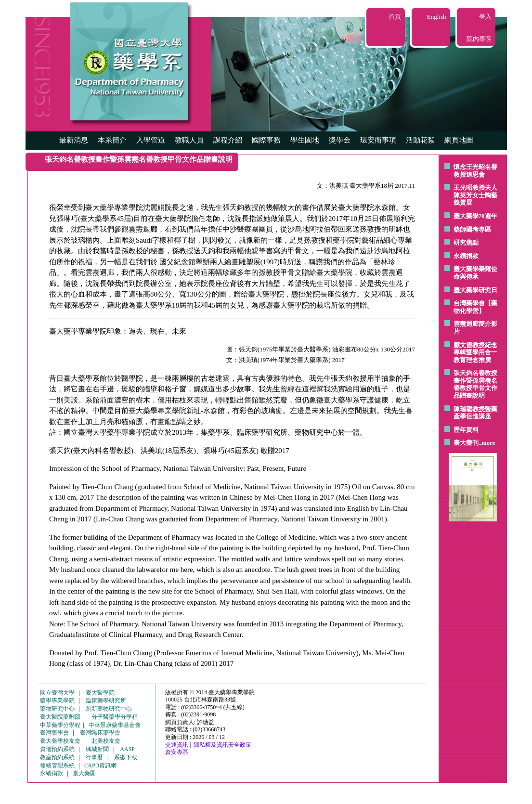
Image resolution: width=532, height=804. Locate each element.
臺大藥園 (84, 773)
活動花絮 (420, 140)
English (437, 17)
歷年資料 (466, 430)
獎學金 (340, 140)
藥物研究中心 (57, 709)
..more (487, 443)
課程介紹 (228, 140)
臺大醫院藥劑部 (60, 717)
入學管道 (151, 140)
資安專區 (177, 752)
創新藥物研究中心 (109, 709)
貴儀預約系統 (57, 749)
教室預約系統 (57, 757)
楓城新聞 (97, 749)
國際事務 (266, 140)
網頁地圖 (459, 140)
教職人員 (189, 140)
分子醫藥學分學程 (115, 717)
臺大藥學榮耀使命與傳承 (475, 273)
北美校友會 (106, 741)
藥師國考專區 (472, 229)
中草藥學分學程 (60, 725)
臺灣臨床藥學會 (100, 733)
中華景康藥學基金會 (115, 725)
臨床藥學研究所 (106, 700)
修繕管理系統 (57, 765)
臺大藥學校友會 (60, 741)
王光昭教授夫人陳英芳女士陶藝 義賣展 (475, 195)
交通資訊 (177, 745)
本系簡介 (112, 140)
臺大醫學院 (100, 693)
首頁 (395, 17)
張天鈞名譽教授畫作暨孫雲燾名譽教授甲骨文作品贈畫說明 (475, 384)
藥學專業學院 (57, 700)
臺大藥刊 (466, 443)
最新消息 (74, 140)
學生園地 (305, 140)
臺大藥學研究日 (475, 290)
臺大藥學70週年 (475, 216)
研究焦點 (466, 242)
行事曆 (94, 757)
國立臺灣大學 (57, 693)
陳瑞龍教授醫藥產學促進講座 (475, 413)
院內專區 (479, 39)
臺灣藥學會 (54, 733)
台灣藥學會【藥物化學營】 (475, 307)
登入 (485, 17)
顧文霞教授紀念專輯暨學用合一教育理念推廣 (475, 352)
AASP (127, 749)
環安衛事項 (378, 140)
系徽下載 (126, 757)
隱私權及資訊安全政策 (222, 745)
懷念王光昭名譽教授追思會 (475, 171)
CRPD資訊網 (100, 765)
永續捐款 (466, 256)
